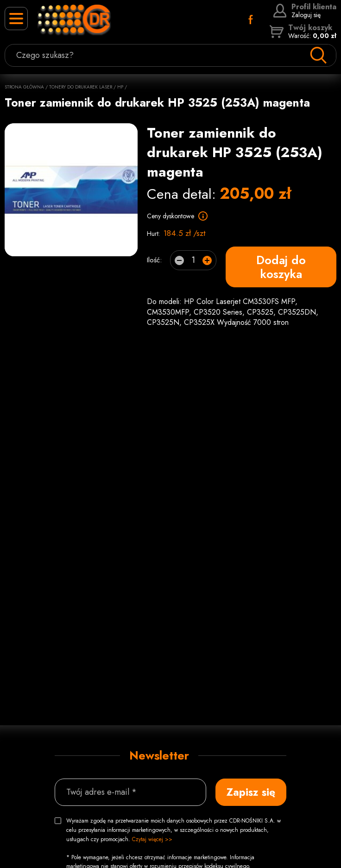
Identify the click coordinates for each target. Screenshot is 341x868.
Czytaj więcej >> (152, 839)
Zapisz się (251, 792)
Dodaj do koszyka (281, 267)
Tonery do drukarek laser (81, 87)
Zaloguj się (305, 11)
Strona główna (24, 87)
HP (120, 87)
